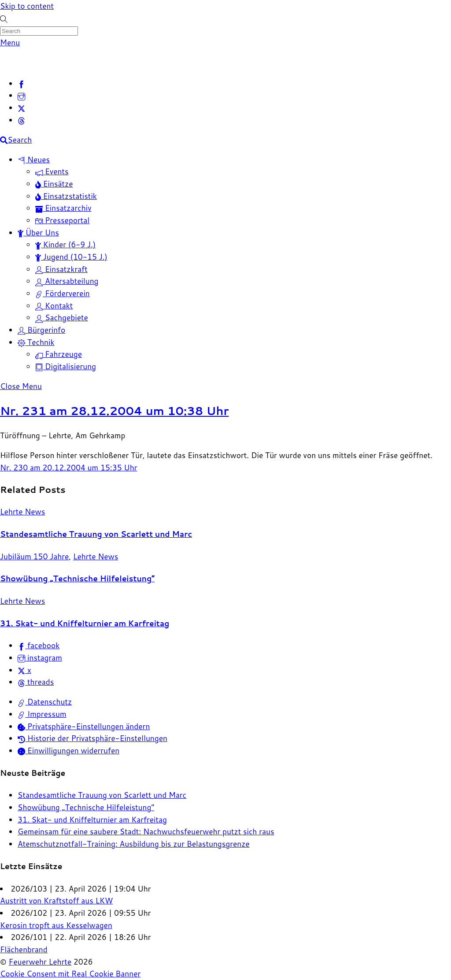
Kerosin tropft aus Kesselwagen (56, 925)
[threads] (21, 120)
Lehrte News (22, 512)
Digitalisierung (66, 366)
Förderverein (63, 293)
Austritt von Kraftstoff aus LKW (56, 901)
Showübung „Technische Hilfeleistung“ (77, 578)
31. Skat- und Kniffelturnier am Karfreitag (85, 623)
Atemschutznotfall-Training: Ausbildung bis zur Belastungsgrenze (134, 844)
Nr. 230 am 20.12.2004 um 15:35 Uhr (69, 468)
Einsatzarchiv (63, 208)
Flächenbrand (24, 949)
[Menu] (10, 42)
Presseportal (62, 220)
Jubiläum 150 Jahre (34, 556)
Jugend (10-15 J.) (71, 257)
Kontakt (54, 306)
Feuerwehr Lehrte (40, 962)
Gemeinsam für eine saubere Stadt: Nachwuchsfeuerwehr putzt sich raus (146, 831)
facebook (39, 645)
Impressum (42, 714)
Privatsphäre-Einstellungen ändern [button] (84, 726)
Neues (34, 160)
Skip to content (27, 6)
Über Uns (38, 233)
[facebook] (21, 83)
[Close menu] (21, 386)
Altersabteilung (67, 281)
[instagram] (21, 95)
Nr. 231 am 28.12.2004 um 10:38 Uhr (114, 411)
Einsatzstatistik (66, 196)
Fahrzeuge (59, 354)
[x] (21, 108)
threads (36, 682)
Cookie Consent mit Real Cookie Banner (70, 974)
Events (52, 171)
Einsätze (54, 184)
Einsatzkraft (61, 269)
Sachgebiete (62, 317)
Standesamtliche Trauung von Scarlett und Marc (96, 534)
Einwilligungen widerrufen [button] (68, 751)
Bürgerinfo (41, 330)
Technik (36, 342)
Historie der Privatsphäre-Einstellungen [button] (92, 738)
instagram (40, 658)
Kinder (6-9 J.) (65, 244)
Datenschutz (45, 702)
